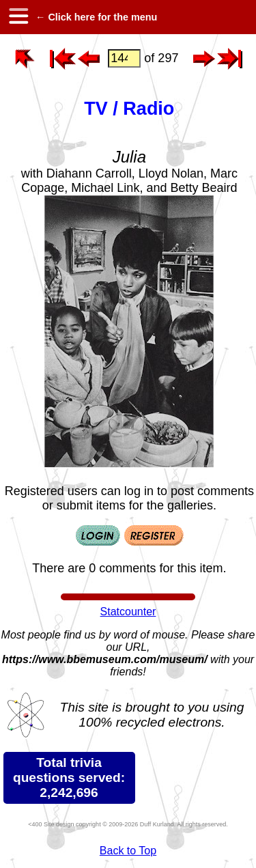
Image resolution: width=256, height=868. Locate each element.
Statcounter (128, 612)
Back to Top (128, 851)
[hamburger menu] (18, 17)
